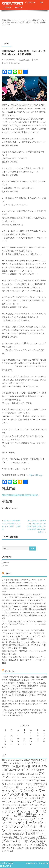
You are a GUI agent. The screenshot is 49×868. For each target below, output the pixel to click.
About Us (19, 8)
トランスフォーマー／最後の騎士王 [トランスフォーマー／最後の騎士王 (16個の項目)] (16, 805)
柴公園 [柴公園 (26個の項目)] (40, 844)
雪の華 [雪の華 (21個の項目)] (40, 848)
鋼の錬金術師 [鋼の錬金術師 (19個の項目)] (31, 848)
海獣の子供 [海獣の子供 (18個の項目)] (21, 848)
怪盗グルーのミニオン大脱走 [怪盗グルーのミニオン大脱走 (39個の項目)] (24, 839)
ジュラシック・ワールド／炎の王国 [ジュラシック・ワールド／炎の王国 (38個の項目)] (24, 792)
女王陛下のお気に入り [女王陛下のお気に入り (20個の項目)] (15, 834)
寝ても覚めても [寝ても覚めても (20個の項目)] (32, 838)
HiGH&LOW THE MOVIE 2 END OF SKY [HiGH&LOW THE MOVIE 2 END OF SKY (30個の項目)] (24, 768)
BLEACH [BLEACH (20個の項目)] (35, 763)
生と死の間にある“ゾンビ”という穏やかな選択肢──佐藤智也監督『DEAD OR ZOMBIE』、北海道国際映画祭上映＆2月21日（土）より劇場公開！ (24, 606)
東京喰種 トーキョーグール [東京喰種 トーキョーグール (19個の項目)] (25, 845)
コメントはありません (12, 63)
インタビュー (30, 2)
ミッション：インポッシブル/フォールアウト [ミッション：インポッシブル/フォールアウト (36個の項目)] (24, 826)
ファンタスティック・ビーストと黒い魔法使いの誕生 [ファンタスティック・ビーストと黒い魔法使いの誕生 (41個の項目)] (24, 815)
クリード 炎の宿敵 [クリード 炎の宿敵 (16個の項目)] (14, 784)
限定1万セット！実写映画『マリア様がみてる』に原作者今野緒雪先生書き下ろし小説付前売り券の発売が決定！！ (36, 526)
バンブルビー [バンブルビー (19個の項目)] (22, 808)
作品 (41, 2)
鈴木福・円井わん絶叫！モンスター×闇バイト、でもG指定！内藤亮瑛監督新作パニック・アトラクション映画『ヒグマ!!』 (24, 645)
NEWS (7, 43)
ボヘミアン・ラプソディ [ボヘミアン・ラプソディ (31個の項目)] (23, 821)
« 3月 (4, 747)
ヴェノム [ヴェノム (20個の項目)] (29, 830)
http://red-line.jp (36, 475)
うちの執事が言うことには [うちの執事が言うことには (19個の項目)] (27, 774)
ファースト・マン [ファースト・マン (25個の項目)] (20, 819)
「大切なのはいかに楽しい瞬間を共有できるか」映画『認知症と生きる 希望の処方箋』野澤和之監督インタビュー (24, 713)
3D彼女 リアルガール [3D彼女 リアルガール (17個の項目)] (9, 760)
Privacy (8, 8)
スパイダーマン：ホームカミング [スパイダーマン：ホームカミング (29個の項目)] (23, 800)
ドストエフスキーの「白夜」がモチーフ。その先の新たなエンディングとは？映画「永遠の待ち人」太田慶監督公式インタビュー (24, 686)
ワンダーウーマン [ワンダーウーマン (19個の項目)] (17, 830)
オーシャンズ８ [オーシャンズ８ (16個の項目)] (23, 781)
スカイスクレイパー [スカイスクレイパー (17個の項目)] (35, 795)
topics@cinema (10, 60)
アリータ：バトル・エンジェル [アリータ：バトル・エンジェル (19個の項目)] (25, 777)
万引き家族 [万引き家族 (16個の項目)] (37, 831)
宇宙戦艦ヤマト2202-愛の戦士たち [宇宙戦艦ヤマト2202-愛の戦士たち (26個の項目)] (23, 835)
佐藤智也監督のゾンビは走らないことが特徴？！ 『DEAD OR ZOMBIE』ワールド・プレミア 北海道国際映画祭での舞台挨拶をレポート (24, 597)
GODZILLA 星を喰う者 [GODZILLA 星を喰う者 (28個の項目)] (16, 766)
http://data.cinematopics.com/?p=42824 (20, 495)
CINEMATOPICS (12, 3)
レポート (8, 574)
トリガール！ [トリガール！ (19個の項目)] (33, 805)
